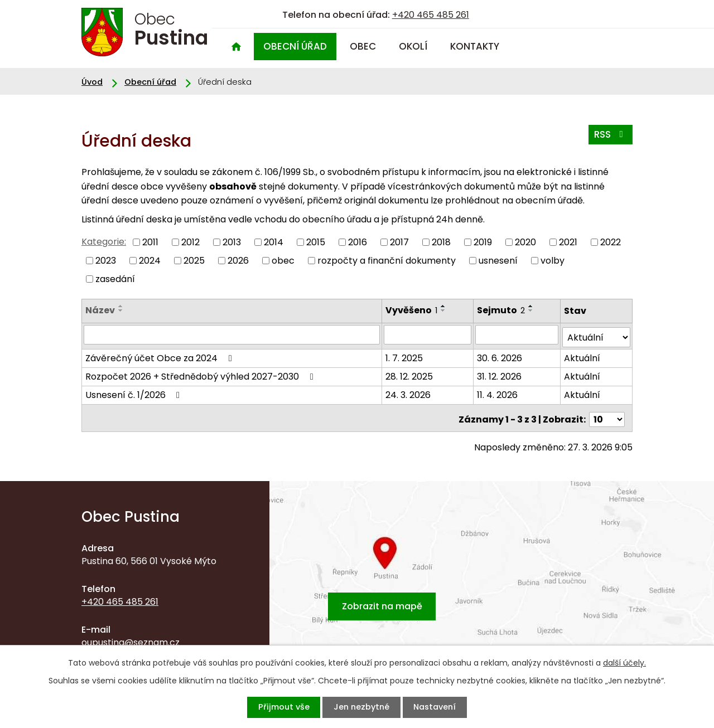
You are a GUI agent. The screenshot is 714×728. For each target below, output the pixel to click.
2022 (611, 242)
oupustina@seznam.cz (131, 637)
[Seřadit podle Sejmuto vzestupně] (532, 306)
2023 (106, 261)
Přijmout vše (276, 707)
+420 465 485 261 (431, 15)
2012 (190, 242)
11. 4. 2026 (498, 392)
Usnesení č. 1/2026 (134, 392)
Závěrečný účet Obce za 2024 (160, 355)
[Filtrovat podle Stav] (596, 335)
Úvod (236, 47)
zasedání (115, 278)
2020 (525, 242)
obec (283, 261)
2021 (568, 242)
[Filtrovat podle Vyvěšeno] (429, 334)
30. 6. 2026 (500, 355)
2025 (194, 261)
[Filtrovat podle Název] (232, 334)
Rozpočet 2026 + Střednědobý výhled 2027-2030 (201, 374)
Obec (363, 46)
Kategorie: (104, 242)
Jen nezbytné (361, 707)
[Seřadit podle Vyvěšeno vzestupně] (445, 306)
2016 (358, 242)
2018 (441, 242)
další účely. (624, 662)
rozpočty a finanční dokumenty (387, 261)
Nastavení (442, 707)
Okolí (413, 46)
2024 (150, 261)
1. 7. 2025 (405, 355)
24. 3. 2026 (409, 392)
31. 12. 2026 (500, 374)
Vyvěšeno (413, 310)
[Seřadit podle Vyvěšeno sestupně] (445, 310)
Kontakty (475, 46)
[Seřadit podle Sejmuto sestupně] (532, 310)
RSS (609, 137)
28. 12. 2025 (410, 374)
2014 (274, 242)
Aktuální (582, 355)
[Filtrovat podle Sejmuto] (517, 334)
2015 (316, 242)
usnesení (498, 261)
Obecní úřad (295, 46)
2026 (238, 261)
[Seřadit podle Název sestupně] (121, 310)
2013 (232, 242)
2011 (150, 242)
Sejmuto (501, 310)
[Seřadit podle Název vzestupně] (121, 306)
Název (100, 310)
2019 (483, 242)
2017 (399, 242)
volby (553, 261)
